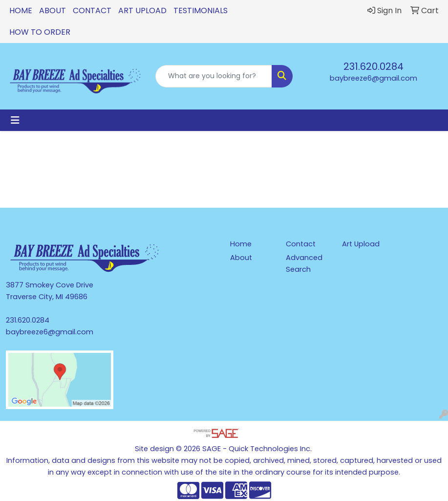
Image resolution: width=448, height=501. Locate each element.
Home (21, 11)
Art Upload (142, 11)
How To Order (40, 32)
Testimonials (201, 11)
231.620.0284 (373, 66)
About (53, 11)
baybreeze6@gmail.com (373, 78)
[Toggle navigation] (15, 120)
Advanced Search (304, 263)
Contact (92, 11)
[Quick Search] (214, 76)
